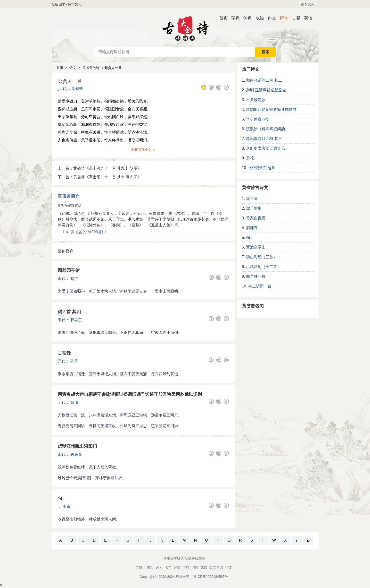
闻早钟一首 (256, 276)
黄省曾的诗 (91, 68)
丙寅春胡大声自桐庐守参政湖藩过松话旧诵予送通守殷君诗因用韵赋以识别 (130, 394)
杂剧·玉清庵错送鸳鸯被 (266, 90)
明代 (63, 89)
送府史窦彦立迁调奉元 (265, 148)
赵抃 (74, 279)
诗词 (282, 18)
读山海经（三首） (262, 257)
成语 (258, 18)
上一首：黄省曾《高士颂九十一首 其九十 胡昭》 (100, 168)
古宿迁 (64, 353)
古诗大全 (185, 28)
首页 (222, 18)
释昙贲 (76, 320)
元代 (62, 361)
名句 (168, 567)
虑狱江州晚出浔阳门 (77, 446)
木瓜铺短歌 (256, 100)
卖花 (250, 158)
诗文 (73, 68)
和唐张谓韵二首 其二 (264, 80)
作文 (270, 18)
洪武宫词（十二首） (263, 267)
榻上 (250, 238)
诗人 (159, 567)
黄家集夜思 (256, 218)
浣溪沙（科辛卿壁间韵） (267, 129)
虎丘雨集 (254, 208)
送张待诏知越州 (262, 168)
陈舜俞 (76, 454)
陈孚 (74, 361)
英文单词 (216, 567)
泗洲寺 (252, 228)
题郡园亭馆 (69, 270)
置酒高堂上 (256, 247)
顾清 (74, 402)
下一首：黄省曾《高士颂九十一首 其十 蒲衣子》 (100, 177)
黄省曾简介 (69, 196)
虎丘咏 (252, 199)
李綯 (66, 506)
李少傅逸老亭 (258, 119)
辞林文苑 (308, 4)
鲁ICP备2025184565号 (211, 577)
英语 (306, 18)
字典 (234, 18)
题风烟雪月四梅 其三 (264, 139)
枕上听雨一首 (260, 286)
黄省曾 (77, 89)
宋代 (62, 279)
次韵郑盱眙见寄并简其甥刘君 (271, 109)
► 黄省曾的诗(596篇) (84, 232)
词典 (246, 18)
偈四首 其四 (69, 312)
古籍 (294, 18)
